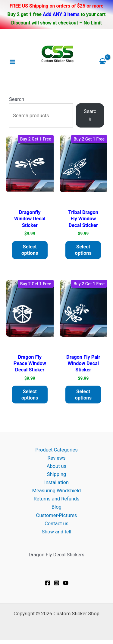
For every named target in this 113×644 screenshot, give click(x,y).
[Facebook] (48, 583)
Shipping (56, 474)
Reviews (56, 458)
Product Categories (56, 450)
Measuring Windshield (57, 491)
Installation (56, 482)
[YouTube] (66, 583)
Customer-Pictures (57, 515)
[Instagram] (57, 583)
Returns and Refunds (56, 499)
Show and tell (57, 532)
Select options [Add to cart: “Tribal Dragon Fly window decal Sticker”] (83, 250)
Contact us (56, 524)
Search (17, 99)
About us (56, 466)
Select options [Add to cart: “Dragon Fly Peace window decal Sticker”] (30, 395)
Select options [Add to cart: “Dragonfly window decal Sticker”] (30, 250)
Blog (56, 507)
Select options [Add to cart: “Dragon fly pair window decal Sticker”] (83, 395)
